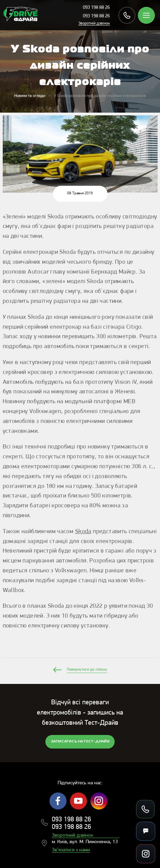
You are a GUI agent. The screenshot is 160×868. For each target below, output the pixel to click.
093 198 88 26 (96, 8)
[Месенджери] (146, 831)
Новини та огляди (30, 96)
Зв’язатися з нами (71, 850)
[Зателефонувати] (145, 809)
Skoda (83, 532)
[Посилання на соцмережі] (146, 854)
